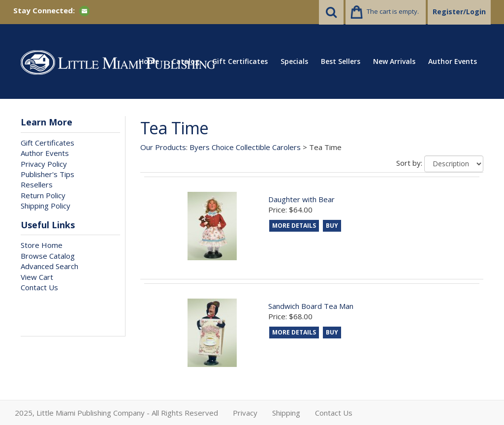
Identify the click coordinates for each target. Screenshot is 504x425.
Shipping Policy (46, 206)
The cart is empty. (393, 11)
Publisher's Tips (47, 174)
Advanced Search (49, 266)
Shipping (286, 413)
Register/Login (459, 12)
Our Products (163, 147)
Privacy (245, 413)
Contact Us (39, 287)
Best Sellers (341, 61)
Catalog (186, 61)
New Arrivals (394, 61)
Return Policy (43, 195)
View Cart (37, 277)
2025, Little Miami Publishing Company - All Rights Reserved (116, 413)
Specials (294, 61)
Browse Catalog (48, 256)
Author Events (453, 61)
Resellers (37, 184)
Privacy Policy (44, 164)
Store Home (42, 245)
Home (149, 61)
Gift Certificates (240, 61)
